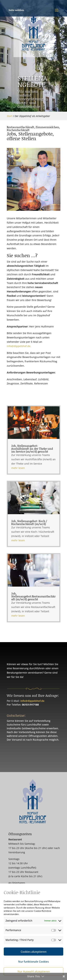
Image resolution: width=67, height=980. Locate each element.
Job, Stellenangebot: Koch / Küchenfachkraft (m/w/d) (31, 520)
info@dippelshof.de (32, 701)
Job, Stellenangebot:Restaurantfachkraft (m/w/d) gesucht (33, 565)
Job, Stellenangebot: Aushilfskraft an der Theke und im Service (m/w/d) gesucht (33, 475)
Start (10, 116)
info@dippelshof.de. (19, 346)
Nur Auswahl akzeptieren (34, 971)
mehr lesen (24, 487)
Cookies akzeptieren (34, 952)
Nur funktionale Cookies (33, 961)
